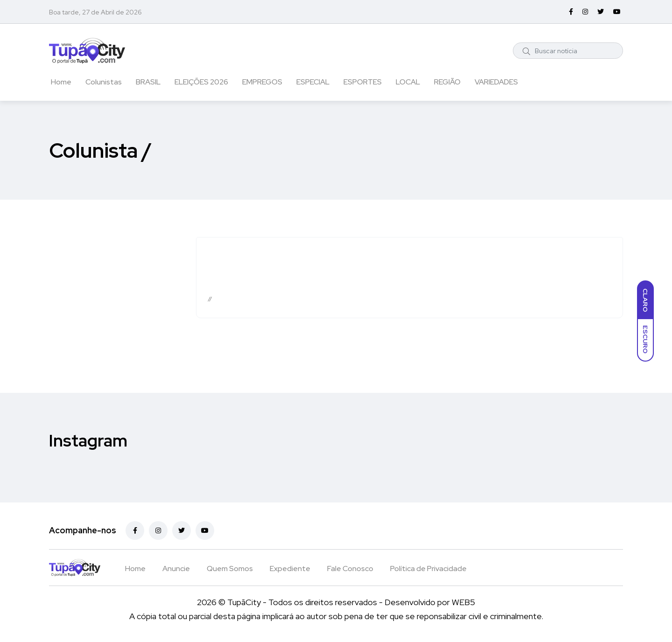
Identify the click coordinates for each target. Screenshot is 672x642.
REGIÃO (447, 82)
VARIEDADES (496, 82)
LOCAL (408, 82)
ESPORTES (363, 82)
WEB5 (463, 602)
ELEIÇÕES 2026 (201, 82)
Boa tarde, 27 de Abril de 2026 (95, 12)
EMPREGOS (262, 82)
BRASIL (148, 82)
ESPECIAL (313, 82)
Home (61, 82)
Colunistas (104, 82)
